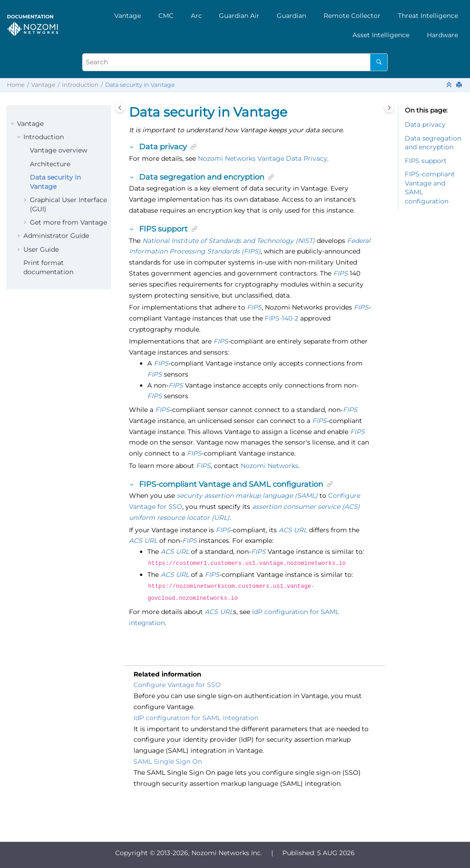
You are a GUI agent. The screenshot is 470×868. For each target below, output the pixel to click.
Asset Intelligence (381, 35)
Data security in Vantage (140, 85)
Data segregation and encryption (433, 143)
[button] (13, 124)
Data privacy (425, 124)
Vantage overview (59, 150)
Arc (196, 16)
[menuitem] (128, 16)
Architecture (50, 164)
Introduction (80, 85)
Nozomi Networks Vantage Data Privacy (263, 158)
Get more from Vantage (68, 222)
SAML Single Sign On (168, 759)
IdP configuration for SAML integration (196, 715)
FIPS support (426, 161)
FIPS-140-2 (282, 318)
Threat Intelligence (428, 16)
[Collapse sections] (450, 85)
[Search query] (235, 62)
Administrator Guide (56, 236)
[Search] (379, 62)
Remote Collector (352, 16)
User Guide (41, 249)
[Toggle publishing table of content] (120, 108)
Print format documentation (48, 267)
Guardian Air (239, 16)
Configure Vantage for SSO (177, 682)
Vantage (128, 16)
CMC (166, 16)
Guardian (291, 16)
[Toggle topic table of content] (389, 108)
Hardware (442, 35)
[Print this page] (460, 85)
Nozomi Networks (269, 466)
